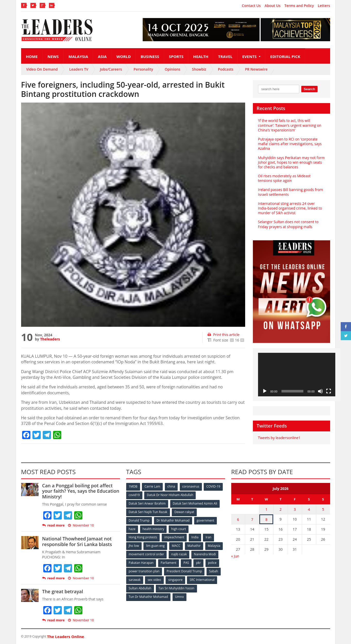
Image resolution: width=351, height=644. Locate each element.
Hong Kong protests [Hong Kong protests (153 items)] (143, 537)
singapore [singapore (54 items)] (175, 580)
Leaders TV (79, 69)
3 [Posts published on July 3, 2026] (295, 509)
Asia (102, 56)
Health (201, 56)
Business (150, 56)
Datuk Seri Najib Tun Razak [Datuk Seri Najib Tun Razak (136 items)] (148, 512)
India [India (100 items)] (195, 537)
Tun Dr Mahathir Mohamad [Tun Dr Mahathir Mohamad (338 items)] (148, 597)
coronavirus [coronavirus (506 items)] (191, 486)
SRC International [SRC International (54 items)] (202, 580)
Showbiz (199, 69)
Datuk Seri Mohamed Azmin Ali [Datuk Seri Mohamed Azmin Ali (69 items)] (195, 503)
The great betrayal (63, 591)
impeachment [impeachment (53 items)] (174, 537)
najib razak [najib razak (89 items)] (179, 554)
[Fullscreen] (329, 391)
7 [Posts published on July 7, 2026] (252, 519)
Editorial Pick (285, 56)
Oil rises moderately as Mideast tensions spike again (284, 178)
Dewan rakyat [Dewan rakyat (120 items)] (184, 512)
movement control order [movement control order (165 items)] (147, 554)
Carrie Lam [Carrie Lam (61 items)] (152, 486)
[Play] (265, 391)
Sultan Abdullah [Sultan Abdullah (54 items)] (140, 588)
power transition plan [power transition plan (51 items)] (144, 571)
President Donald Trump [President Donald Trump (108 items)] (184, 571)
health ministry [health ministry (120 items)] (153, 529)
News (53, 56)
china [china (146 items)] (171, 486)
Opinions (172, 69)
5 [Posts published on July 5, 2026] (323, 509)
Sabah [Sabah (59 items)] (214, 571)
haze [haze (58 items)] (132, 529)
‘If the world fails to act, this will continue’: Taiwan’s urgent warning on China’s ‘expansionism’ (290, 125)
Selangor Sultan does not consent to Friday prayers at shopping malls (288, 224)
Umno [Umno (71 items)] (179, 597)
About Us (272, 6)
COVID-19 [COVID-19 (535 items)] (213, 486)
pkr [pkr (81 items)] (199, 563)
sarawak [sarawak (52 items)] (135, 580)
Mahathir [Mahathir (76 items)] (194, 546)
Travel (225, 56)
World (124, 56)
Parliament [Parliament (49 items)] (169, 563)
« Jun (235, 556)
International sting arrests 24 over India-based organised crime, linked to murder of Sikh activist (290, 208)
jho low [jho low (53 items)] (134, 546)
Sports (176, 56)
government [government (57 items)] (206, 520)
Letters (324, 6)
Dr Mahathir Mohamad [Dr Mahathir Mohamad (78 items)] (173, 520)
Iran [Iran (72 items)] (208, 537)
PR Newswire (256, 69)
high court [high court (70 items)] (179, 529)
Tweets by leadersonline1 (279, 438)
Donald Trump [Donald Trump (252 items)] (139, 520)
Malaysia (78, 56)
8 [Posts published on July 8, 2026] (266, 519)
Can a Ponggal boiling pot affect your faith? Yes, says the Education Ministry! (81, 491)
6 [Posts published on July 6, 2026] (238, 519)
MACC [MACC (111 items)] (176, 546)
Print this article (223, 335)
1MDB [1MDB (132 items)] (133, 486)
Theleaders (50, 339)
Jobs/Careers (111, 69)
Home (32, 56)
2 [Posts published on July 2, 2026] (280, 509)
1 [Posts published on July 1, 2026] (266, 509)
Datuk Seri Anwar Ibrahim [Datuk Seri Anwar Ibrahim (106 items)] (147, 503)
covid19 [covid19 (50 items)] (134, 495)
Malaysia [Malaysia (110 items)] (214, 546)
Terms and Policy (299, 6)
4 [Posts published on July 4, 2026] (309, 509)
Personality (143, 69)
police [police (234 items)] (212, 563)
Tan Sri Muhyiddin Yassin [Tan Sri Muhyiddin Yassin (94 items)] (176, 588)
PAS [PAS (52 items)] (186, 563)
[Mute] (320, 391)
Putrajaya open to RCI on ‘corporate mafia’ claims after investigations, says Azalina (290, 144)
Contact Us (251, 6)
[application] (297, 375)
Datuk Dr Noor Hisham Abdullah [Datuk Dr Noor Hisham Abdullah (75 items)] (170, 495)
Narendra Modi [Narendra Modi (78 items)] (205, 554)
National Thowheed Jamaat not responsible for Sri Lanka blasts (77, 541)
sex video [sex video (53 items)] (154, 580)
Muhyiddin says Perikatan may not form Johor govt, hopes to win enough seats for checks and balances (291, 162)
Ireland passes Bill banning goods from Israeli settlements (291, 192)
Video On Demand (42, 69)
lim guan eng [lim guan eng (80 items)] (155, 546)
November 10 (81, 525)
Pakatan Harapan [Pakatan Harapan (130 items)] (141, 563)
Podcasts (226, 69)
